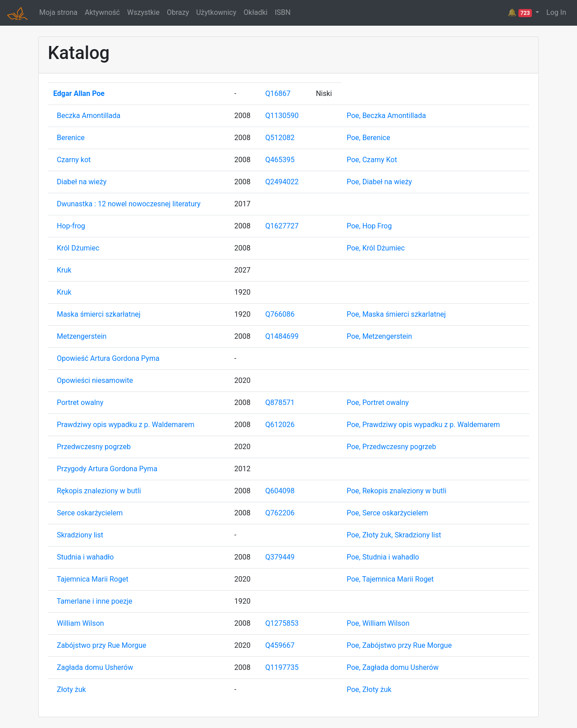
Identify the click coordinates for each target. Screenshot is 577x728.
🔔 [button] (521, 13)
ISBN (282, 12)
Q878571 (280, 403)
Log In (556, 12)
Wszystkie (143, 12)
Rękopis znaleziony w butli (99, 491)
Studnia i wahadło (85, 557)
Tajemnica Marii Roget (93, 579)
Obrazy (178, 12)
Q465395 (280, 160)
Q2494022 (282, 182)
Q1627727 (282, 226)
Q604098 (280, 491)
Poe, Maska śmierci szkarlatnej (396, 314)
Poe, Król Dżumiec (376, 248)
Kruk (64, 270)
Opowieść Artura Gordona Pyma (108, 358)
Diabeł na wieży (82, 182)
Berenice (71, 138)
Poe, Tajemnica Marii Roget (390, 579)
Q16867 (278, 93)
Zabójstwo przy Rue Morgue (102, 645)
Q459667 (280, 645)
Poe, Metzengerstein (379, 336)
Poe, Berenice (369, 138)
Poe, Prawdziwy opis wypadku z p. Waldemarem (423, 425)
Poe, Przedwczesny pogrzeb (392, 447)
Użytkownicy (216, 12)
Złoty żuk (71, 689)
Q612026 (280, 425)
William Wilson (80, 623)
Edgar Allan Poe (79, 93)
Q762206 (280, 513)
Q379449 (280, 557)
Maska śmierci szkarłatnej (99, 314)
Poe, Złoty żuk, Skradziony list (394, 535)
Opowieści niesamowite (95, 380)
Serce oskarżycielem (90, 513)
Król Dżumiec (78, 248)
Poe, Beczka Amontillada (386, 116)
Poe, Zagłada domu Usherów (393, 667)
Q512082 (280, 138)
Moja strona (58, 12)
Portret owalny (80, 403)
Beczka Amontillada (89, 116)
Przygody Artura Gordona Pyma (107, 469)
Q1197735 (282, 667)
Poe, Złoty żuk (369, 689)
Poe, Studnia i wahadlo (383, 557)
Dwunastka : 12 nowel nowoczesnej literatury (129, 204)
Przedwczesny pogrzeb (94, 447)
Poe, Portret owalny (378, 403)
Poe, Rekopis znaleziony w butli (396, 491)
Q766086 (280, 314)
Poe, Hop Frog (369, 226)
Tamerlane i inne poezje (95, 601)
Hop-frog (71, 226)
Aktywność (102, 12)
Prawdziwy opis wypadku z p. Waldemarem (126, 425)
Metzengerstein (82, 336)
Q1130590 (282, 116)
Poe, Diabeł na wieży (379, 182)
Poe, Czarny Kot (372, 160)
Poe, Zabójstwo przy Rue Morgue (399, 645)
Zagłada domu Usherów (95, 667)
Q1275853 (282, 623)
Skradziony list (80, 535)
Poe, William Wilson (378, 623)
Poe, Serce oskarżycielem (387, 513)
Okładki (255, 12)
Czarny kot (74, 160)
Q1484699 (282, 336)
